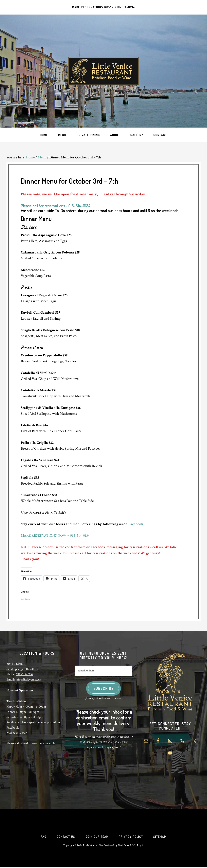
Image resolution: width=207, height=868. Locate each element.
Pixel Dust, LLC (127, 846)
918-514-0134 (25, 675)
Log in (141, 846)
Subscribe (104, 689)
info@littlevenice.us (28, 680)
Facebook (136, 525)
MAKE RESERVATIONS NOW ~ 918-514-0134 (55, 536)
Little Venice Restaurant (103, 71)
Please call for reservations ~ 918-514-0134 (56, 206)
